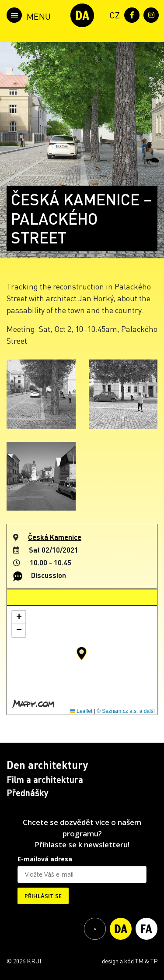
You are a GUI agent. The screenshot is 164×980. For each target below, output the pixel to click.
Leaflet (81, 711)
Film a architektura (45, 779)
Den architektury (47, 765)
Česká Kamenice (55, 537)
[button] (82, 653)
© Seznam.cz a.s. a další (126, 711)
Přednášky (28, 793)
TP (154, 961)
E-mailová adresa (45, 859)
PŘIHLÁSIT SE (43, 896)
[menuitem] (113, 14)
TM (139, 961)
